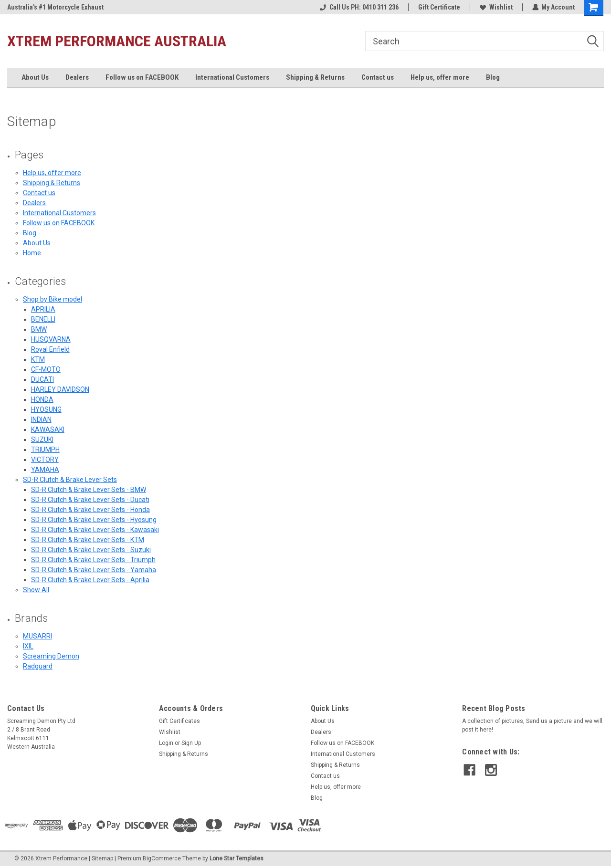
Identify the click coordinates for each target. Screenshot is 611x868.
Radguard (38, 666)
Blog (493, 77)
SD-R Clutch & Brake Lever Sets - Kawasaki (95, 530)
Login (166, 743)
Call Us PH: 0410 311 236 (359, 7)
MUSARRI (37, 636)
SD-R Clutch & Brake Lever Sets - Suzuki (91, 550)
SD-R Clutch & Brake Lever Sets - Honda (90, 510)
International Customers (232, 77)
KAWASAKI (48, 429)
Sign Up (191, 743)
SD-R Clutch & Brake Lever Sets (70, 480)
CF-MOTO (46, 369)
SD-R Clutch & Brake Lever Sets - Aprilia (90, 580)
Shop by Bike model (53, 299)
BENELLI (43, 319)
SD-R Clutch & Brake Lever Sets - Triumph (93, 560)
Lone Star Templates (237, 858)
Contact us (378, 77)
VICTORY (45, 460)
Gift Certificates (179, 721)
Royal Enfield (50, 349)
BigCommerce (162, 858)
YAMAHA (45, 470)
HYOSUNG (46, 409)
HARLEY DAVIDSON (60, 389)
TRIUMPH (45, 450)
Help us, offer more (440, 77)
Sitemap (102, 858)
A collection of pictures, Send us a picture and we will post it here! (532, 725)
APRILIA (43, 309)
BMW (39, 329)
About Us (35, 77)
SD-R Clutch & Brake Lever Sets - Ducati (90, 500)
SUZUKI (42, 439)
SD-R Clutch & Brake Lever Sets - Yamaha (94, 570)
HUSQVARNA (51, 339)
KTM (38, 359)
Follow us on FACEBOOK (142, 77)
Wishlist (496, 7)
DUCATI (42, 379)
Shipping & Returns (315, 77)
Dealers (77, 77)
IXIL (28, 646)
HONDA (42, 399)
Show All (36, 590)
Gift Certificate (439, 7)
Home (32, 253)
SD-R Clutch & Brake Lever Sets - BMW (89, 490)
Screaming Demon (51, 656)
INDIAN (41, 419)
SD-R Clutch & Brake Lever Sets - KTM (88, 540)
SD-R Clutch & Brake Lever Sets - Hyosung (94, 520)
